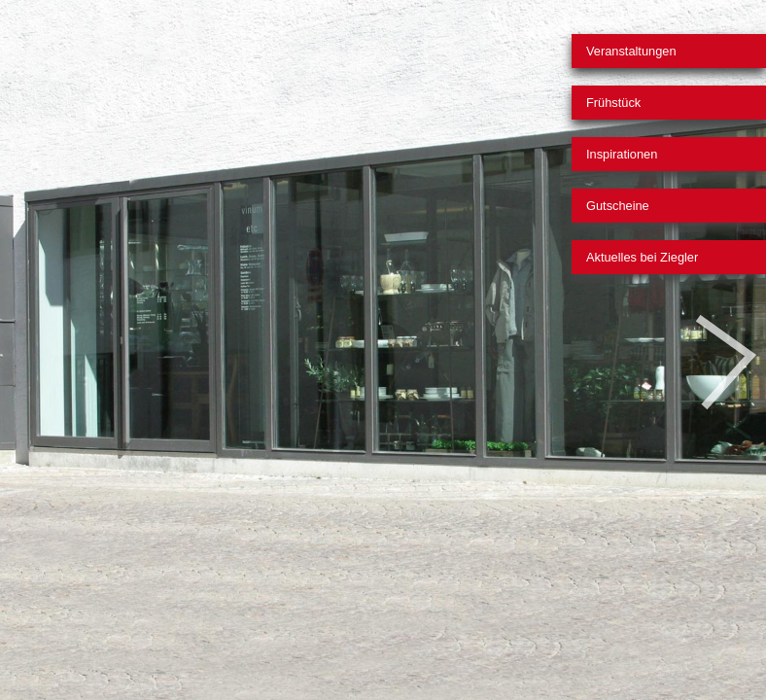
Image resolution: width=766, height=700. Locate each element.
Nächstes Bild (726, 362)
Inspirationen (622, 154)
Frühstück (613, 103)
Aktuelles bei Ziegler (642, 257)
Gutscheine (618, 206)
